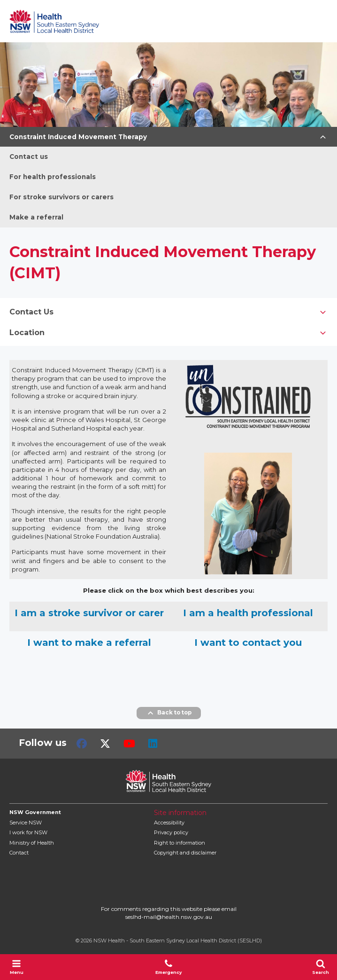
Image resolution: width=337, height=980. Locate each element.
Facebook (82, 744)
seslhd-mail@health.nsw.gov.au (169, 917)
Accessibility (169, 823)
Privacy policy (171, 832)
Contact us (29, 157)
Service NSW (26, 823)
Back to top (169, 713)
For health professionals (53, 177)
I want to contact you (248, 643)
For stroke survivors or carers (61, 197)
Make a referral (36, 217)
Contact (19, 853)
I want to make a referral (89, 643)
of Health (32, 843)
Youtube (129, 744)
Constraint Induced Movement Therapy (78, 137)
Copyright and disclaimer (185, 853)
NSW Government (35, 812)
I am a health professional (248, 613)
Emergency (168, 967)
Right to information (180, 843)
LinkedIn (153, 744)
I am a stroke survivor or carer (89, 613)
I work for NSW (28, 832)
